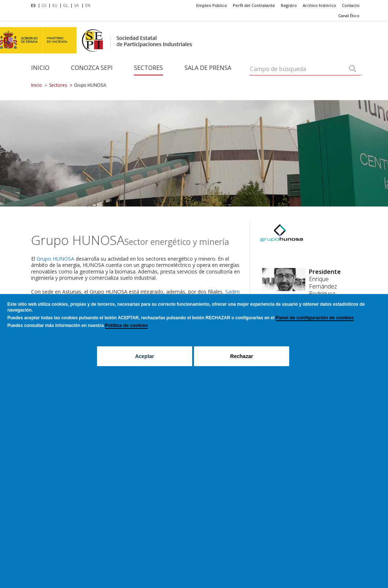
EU (55, 5)
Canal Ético (349, 16)
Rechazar (242, 356)
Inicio (40, 68)
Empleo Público (212, 5)
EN (88, 5)
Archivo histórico (319, 5)
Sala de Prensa (208, 68)
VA (77, 5)
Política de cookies (126, 325)
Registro (289, 5)
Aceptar (145, 356)
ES (33, 5)
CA (44, 5)
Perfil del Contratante (254, 5)
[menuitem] (35, 6)
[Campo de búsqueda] (352, 69)
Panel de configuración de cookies (315, 318)
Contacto (351, 5)
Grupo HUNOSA (56, 259)
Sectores (148, 68)
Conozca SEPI (92, 68)
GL (66, 5)
